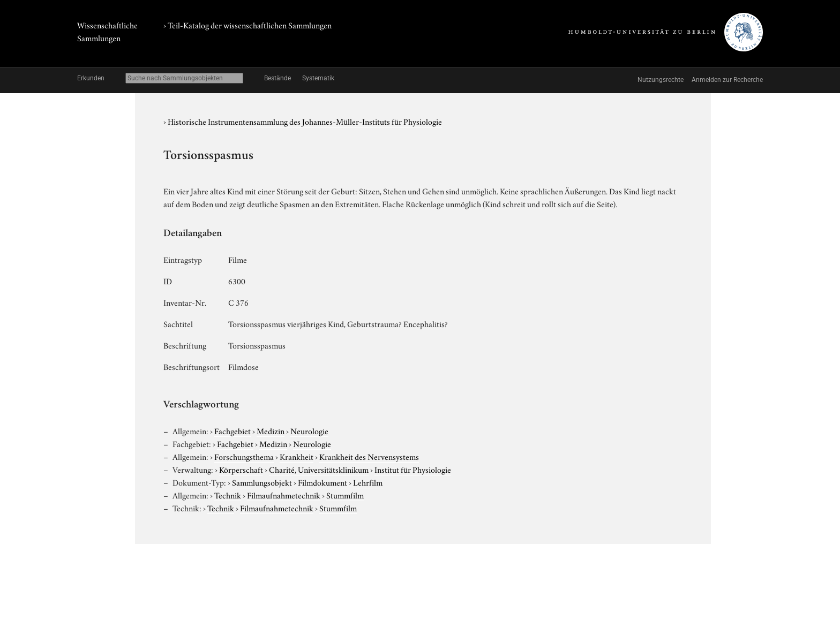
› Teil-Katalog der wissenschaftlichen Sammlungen (247, 25)
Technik (228, 495)
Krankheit (297, 456)
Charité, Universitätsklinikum (319, 469)
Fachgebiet (232, 430)
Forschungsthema (244, 456)
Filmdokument (322, 482)
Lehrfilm (368, 482)
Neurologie (309, 430)
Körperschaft (241, 469)
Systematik (318, 78)
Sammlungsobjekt (262, 482)
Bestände (277, 78)
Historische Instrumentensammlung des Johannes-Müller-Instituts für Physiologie (305, 121)
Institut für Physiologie (413, 469)
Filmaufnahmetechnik (284, 495)
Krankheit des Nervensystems (369, 456)
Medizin (271, 430)
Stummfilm (345, 495)
